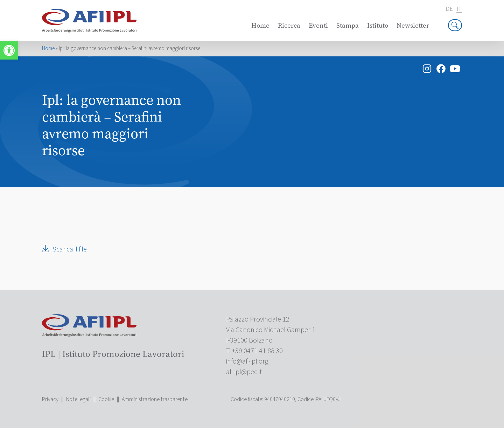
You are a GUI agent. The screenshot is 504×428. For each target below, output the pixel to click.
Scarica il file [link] (70, 249)
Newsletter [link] (413, 25)
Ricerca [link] (289, 25)
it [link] (459, 9)
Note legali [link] (78, 399)
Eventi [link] (318, 25)
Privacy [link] (50, 399)
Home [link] (260, 25)
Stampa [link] (348, 25)
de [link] (449, 9)
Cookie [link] (106, 399)
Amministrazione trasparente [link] (155, 399)
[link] (9, 50)
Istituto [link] (378, 25)
